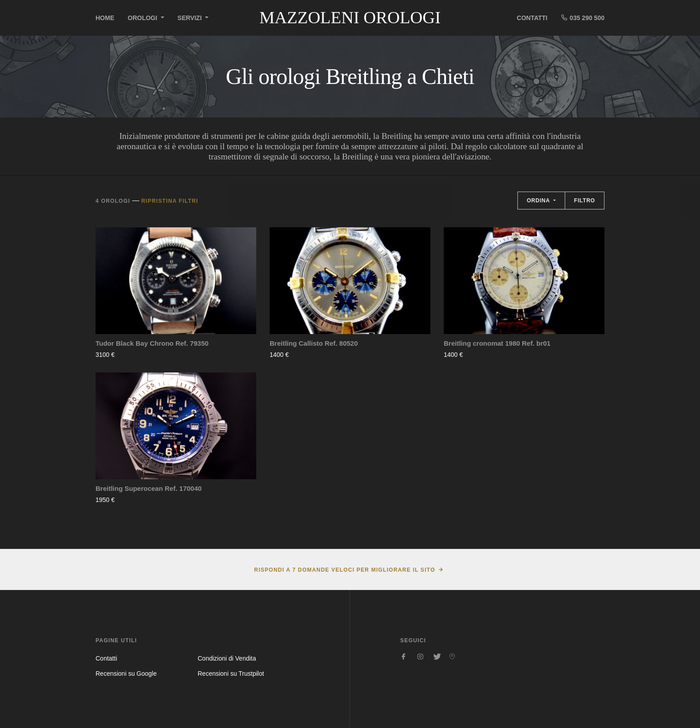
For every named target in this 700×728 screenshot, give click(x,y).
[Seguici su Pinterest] (452, 657)
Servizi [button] (191, 18)
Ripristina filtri (170, 201)
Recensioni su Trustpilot (231, 674)
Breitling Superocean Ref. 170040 (149, 488)
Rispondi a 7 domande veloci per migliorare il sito (344, 570)
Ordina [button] (539, 201)
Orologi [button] (143, 18)
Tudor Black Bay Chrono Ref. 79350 (152, 343)
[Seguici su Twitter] (436, 657)
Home (105, 18)
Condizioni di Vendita (227, 658)
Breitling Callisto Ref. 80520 (314, 343)
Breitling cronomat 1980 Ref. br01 (497, 343)
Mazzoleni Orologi (350, 17)
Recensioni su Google (126, 674)
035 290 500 (583, 18)
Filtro (585, 201)
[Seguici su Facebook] (404, 657)
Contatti (532, 18)
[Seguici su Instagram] (420, 657)
